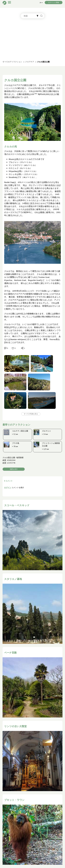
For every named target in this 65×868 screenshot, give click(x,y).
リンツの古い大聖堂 (15, 726)
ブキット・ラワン (14, 800)
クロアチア (30, 62)
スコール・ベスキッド (17, 505)
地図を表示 (14, 469)
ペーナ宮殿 (10, 653)
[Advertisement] (32, 42)
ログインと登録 (54, 2)
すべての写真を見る (31, 414)
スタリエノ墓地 (13, 579)
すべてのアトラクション (12, 62)
